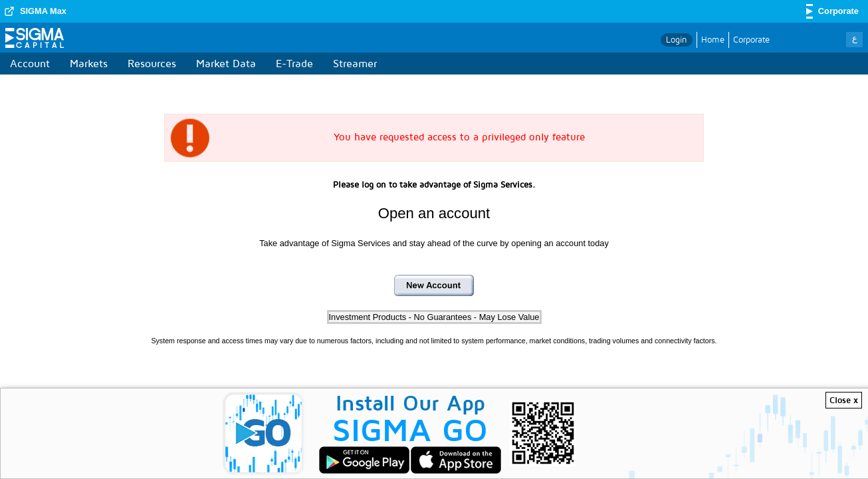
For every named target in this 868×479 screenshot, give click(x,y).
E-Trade (294, 63)
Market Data (226, 63)
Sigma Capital (35, 41)
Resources (152, 63)
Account (30, 63)
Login (677, 39)
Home (713, 39)
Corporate (751, 39)
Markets (89, 63)
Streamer (355, 63)
